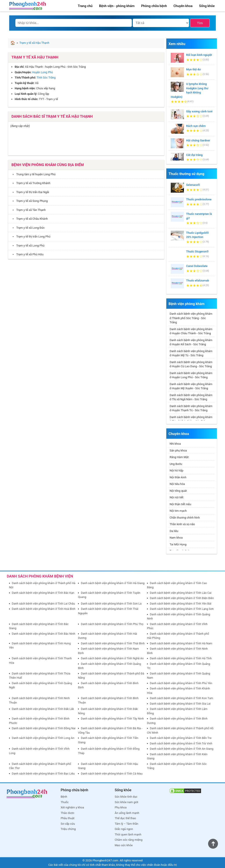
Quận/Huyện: (23, 72)
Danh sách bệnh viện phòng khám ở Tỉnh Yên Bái (181, 604)
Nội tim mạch (178, 511)
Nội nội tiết (177, 497)
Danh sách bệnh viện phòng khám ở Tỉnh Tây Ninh (112, 719)
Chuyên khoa (183, 6)
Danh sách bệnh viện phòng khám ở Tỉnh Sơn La (111, 604)
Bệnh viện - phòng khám (117, 6)
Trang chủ (85, 6)
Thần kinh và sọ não (182, 524)
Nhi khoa (175, 444)
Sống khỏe (207, 6)
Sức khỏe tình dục (126, 797)
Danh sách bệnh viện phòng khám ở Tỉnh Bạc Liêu (43, 774)
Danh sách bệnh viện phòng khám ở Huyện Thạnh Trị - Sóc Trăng (191, 408)
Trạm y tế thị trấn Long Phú (30, 237)
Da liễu (174, 531)
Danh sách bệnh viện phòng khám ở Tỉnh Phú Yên (181, 683)
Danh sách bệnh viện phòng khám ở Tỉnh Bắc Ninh (44, 634)
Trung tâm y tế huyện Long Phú (33, 174)
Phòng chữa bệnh (154, 6)
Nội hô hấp (176, 471)
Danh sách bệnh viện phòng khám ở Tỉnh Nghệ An (112, 658)
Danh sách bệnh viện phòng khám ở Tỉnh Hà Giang (113, 583)
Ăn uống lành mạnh (127, 813)
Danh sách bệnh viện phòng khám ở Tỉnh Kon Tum (181, 698)
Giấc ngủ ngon (124, 829)
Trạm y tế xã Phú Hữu (27, 254)
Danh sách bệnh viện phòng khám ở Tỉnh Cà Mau (112, 774)
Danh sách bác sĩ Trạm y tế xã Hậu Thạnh (52, 116)
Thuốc (65, 802)
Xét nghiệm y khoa (72, 807)
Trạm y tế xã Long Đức (27, 228)
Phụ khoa (121, 807)
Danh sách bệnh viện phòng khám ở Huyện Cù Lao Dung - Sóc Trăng (191, 364)
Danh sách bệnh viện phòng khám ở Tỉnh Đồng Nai (44, 728)
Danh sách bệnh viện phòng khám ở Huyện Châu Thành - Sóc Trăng (191, 331)
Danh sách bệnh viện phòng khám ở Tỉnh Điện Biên (182, 598)
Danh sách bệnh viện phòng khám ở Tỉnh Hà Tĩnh (181, 658)
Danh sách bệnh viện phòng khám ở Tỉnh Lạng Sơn (182, 609)
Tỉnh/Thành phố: (25, 78)
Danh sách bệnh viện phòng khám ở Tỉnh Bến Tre (181, 738)
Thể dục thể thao (125, 818)
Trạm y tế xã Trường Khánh (30, 183)
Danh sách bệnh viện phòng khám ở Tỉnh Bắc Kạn (43, 593)
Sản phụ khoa (178, 450)
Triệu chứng (68, 829)
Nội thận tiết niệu (180, 504)
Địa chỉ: (20, 67)
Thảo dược (67, 813)
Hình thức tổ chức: (26, 99)
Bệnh (64, 797)
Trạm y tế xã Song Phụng (29, 201)
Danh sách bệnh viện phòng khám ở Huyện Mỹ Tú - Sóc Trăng (191, 353)
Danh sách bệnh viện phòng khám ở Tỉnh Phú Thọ (112, 624)
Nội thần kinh (178, 477)
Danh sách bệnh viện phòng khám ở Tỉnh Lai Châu (43, 604)
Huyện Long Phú (42, 72)
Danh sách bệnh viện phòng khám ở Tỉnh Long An (43, 738)
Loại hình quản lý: (26, 94)
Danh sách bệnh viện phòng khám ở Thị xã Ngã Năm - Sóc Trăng (191, 397)
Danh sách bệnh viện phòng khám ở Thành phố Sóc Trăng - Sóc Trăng (191, 318)
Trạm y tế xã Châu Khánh (29, 219)
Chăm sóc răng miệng (129, 840)
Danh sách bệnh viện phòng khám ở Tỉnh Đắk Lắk (43, 709)
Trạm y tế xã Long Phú (27, 246)
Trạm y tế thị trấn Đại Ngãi (30, 192)
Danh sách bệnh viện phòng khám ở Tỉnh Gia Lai (180, 704)
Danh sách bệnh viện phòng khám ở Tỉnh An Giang (182, 749)
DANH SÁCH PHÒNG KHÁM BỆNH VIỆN (40, 576)
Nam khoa (176, 538)
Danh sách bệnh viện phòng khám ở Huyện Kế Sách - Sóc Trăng (191, 342)
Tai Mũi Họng (178, 544)
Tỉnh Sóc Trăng (46, 78)
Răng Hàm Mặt (179, 457)
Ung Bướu (176, 464)
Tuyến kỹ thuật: (25, 83)
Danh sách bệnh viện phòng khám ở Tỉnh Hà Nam (181, 643)
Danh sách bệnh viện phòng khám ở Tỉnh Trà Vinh (181, 743)
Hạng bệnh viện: (25, 88)
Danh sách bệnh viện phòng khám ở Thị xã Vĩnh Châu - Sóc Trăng (191, 419)
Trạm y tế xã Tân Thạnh (28, 210)
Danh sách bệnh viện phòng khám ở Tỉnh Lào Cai (181, 593)
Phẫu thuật (68, 818)
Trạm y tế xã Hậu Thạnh (35, 57)
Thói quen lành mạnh (128, 834)
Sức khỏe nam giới (126, 802)
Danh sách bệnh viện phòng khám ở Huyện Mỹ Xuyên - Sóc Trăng (191, 386)
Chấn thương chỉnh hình (185, 518)
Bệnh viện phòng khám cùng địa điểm (48, 165)
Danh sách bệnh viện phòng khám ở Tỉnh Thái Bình (113, 643)
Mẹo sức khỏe (124, 845)
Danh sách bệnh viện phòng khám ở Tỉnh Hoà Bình (44, 609)
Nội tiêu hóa (177, 484)
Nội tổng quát (178, 491)
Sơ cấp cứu (68, 824)
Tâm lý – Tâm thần (126, 824)
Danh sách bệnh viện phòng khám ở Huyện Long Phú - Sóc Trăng (191, 375)
